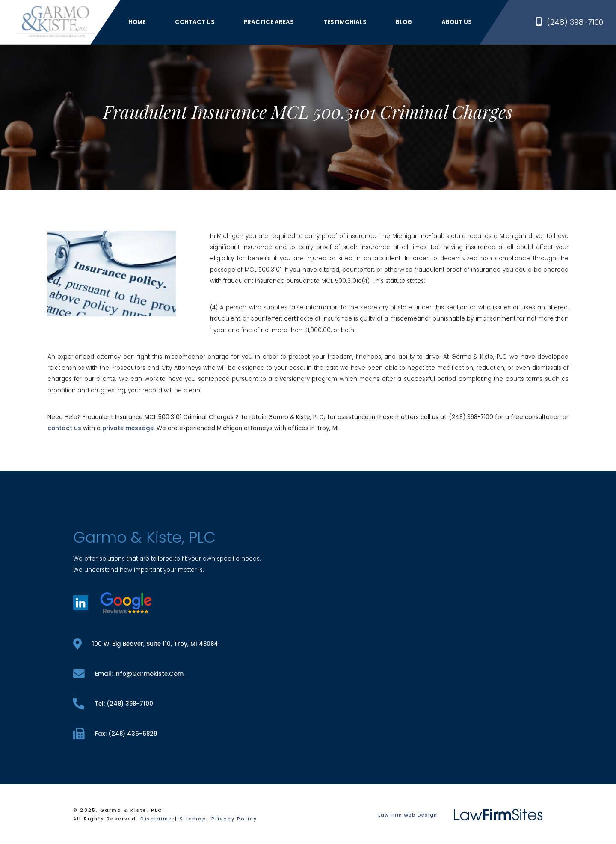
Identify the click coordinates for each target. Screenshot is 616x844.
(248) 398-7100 (570, 22)
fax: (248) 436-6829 (115, 734)
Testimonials (345, 22)
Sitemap (193, 819)
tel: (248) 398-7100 (113, 704)
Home (137, 22)
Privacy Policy (234, 819)
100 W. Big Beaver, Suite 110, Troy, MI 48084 (145, 644)
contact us (64, 428)
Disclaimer (158, 819)
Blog (404, 22)
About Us (457, 22)
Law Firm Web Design (408, 815)
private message (128, 428)
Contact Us (195, 22)
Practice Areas (269, 22)
